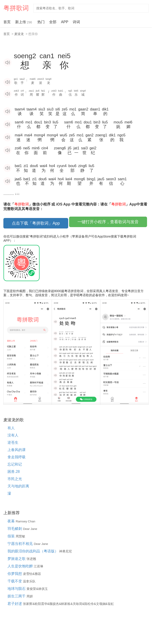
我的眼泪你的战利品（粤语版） (33, 551)
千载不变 (15, 581)
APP (65, 22)
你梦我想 (15, 574)
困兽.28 (14, 472)
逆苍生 (13, 442)
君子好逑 (15, 604)
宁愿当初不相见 (21, 544)
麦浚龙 (19, 34)
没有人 (13, 435)
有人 (11, 428)
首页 (7, 22)
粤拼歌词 (16, 8)
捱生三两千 (17, 596)
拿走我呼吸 (17, 457)
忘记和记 (15, 464)
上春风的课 (17, 450)
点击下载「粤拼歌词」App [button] (36, 223)
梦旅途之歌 (17, 559)
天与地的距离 (18, 486)
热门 (41, 22)
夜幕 (12, 521)
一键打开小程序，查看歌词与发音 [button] (108, 222)
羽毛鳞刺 (15, 529)
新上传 (24, 22)
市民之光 (15, 479)
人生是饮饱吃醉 (21, 566)
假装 (12, 536)
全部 (53, 22)
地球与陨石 (17, 589)
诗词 (76, 22)
